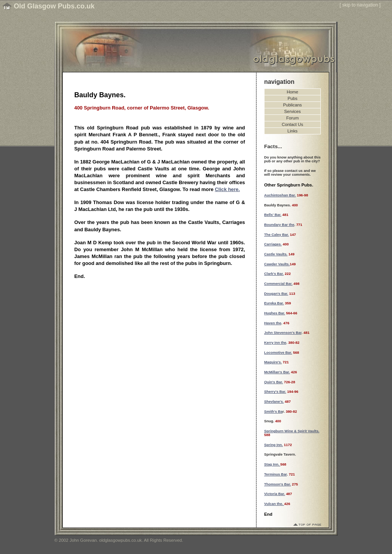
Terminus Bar (275, 474)
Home (292, 92)
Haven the (273, 323)
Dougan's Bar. (276, 294)
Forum (293, 118)
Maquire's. (273, 362)
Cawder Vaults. (277, 264)
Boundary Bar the (279, 225)
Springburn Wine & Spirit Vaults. (292, 431)
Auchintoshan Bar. (280, 195)
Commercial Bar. (278, 284)
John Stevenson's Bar (283, 333)
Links (292, 131)
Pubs (292, 98)
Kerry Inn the (275, 343)
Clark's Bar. (274, 274)
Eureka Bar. (274, 303)
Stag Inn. (272, 464)
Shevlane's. (274, 402)
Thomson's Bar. (278, 484)
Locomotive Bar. (278, 353)
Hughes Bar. (275, 313)
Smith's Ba (273, 412)
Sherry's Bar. (275, 392)
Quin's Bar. (274, 382)
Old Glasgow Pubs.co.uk (54, 6)
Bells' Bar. (273, 215)
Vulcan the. (274, 504)
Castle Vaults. (276, 254)
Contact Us (292, 124)
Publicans (293, 105)
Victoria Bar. (275, 494)
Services (292, 111)
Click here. (227, 189)
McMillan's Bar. (277, 372)
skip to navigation (360, 5)
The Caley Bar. (277, 235)
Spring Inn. (274, 445)
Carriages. (273, 244)
